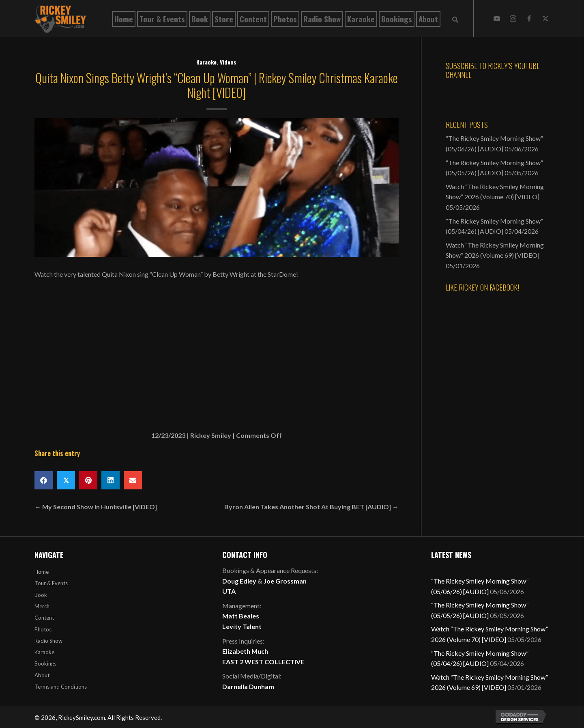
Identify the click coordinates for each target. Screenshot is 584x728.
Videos (228, 62)
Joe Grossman (285, 581)
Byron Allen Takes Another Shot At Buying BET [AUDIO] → (311, 507)
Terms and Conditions (61, 687)
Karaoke (206, 62)
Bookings (45, 663)
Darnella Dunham (248, 686)
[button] (497, 19)
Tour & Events (51, 583)
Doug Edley (239, 581)
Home (42, 572)
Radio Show (48, 641)
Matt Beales (241, 616)
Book (41, 595)
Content (44, 618)
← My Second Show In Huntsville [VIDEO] (96, 507)
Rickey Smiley (211, 435)
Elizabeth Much (245, 651)
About (42, 675)
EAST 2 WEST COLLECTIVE (263, 662)
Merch (42, 606)
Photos (43, 629)
